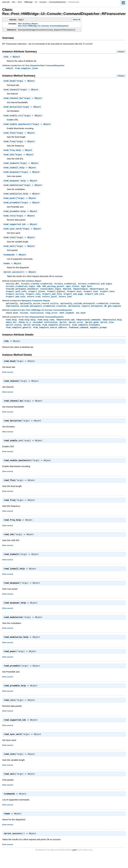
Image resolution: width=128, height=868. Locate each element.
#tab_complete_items (26, 68)
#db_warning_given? (53, 291)
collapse (121, 52)
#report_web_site (94, 299)
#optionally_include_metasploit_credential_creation (36, 311)
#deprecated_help (112, 325)
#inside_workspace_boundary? (22, 293)
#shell (10, 68)
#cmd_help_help (27, 325)
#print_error (76, 328)
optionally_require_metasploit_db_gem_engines (94, 311)
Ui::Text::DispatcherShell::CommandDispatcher (43, 66)
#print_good (92, 328)
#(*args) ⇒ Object (20, 81)
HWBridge (28, 2)
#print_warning (32, 331)
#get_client (73, 291)
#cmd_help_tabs (46, 325)
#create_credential (65, 288)
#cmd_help (11, 325)
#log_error (51, 318)
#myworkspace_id (99, 293)
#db (38, 291)
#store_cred (34, 301)
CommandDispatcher (57, 2)
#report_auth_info (16, 296)
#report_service (15, 299)
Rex (14, 2)
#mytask (67, 293)
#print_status (14, 331)
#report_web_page (73, 299)
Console (43, 2)
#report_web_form (52, 299)
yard (74, 864)
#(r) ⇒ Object (20, 276)
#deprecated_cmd (65, 325)
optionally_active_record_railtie (39, 308)
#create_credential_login (20, 291)
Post (20, 2)
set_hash (81, 318)
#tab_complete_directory (56, 331)
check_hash (12, 318)
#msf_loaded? (67, 318)
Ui (36, 2)
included (37, 328)
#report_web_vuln (16, 301)
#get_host (87, 291)
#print (63, 328)
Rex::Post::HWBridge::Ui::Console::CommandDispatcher (43, 26)
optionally (12, 308)
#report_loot (91, 296)
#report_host (74, 296)
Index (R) (6, 2)
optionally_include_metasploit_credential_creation (90, 308)
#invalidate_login (51, 293)
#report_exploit (56, 296)
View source (8, 379)
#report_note (107, 296)
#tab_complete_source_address (50, 333)
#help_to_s (25, 328)
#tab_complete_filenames (86, 331)
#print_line (107, 328)
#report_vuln (33, 299)
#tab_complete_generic (19, 333)
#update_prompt (99, 333)
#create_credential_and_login (95, 288)
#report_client (37, 296)
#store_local (49, 301)
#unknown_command (78, 333)
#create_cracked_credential (37, 288)
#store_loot (65, 301)
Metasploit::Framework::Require (36, 306)
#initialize (37, 318)
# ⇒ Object (12, 57)
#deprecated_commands (88, 325)
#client (24, 318)
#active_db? (13, 288)
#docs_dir (11, 328)
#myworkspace (80, 293)
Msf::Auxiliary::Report (28, 24)
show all (76, 19)
